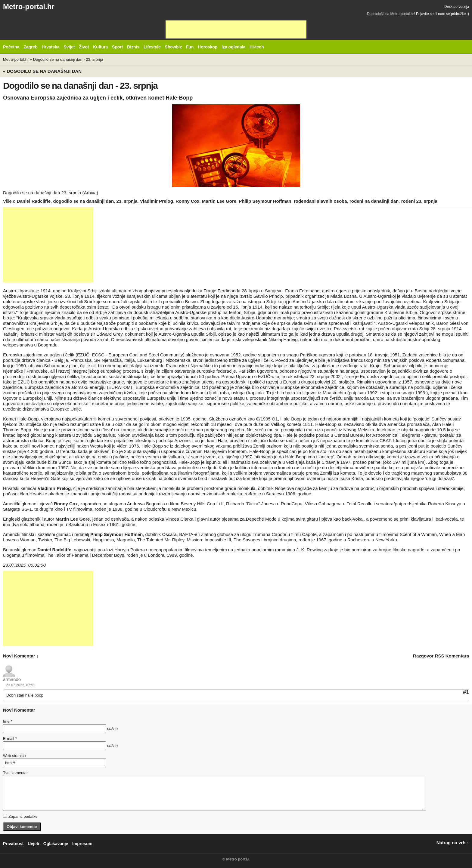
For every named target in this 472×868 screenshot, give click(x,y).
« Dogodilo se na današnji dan (42, 71)
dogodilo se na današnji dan (83, 201)
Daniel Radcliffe (34, 201)
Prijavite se (425, 14)
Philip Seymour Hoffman (265, 201)
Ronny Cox (187, 201)
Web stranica (14, 756)
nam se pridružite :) (453, 14)
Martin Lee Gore (219, 201)
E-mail (10, 739)
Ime (8, 721)
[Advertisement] (236, 29)
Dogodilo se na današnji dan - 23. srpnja (68, 59)
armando (12, 679)
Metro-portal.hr (29, 6)
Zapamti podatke (20, 816)
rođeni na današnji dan (374, 201)
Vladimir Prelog (157, 201)
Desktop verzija (457, 7)
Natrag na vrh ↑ (453, 843)
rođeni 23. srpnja (419, 201)
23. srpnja (127, 201)
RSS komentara (452, 656)
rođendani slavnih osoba (320, 201)
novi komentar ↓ (21, 656)
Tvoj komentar (15, 773)
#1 (466, 692)
